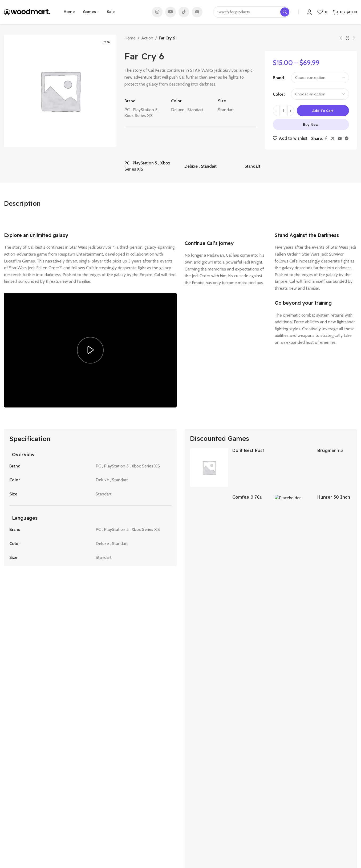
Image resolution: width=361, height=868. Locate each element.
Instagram (284, 800)
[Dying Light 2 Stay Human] (151, 693)
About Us (103, 800)
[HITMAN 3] (271, 693)
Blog (98, 826)
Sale (98, 818)
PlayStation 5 (196, 809)
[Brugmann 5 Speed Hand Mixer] (294, 467)
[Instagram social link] (157, 12)
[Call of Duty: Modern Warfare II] (30, 693)
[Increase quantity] (291, 111)
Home (130, 38)
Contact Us (104, 809)
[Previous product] (341, 38)
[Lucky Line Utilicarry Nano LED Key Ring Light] (209, 560)
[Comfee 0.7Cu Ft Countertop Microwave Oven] (209, 514)
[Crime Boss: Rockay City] (90, 693)
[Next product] (354, 38)
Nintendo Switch (199, 826)
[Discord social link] (197, 12)
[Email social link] (340, 138)
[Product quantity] (283, 111)
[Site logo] (27, 12)
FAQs (99, 835)
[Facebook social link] (326, 138)
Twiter (280, 809)
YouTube (282, 818)
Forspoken (196, 725)
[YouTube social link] (171, 12)
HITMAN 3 (255, 725)
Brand (278, 78)
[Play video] (90, 350)
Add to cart (323, 111)
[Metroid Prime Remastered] (331, 693)
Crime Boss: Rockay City (90, 725)
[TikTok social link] (184, 12)
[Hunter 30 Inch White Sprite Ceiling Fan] (294, 514)
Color (278, 94)
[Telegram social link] (347, 138)
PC (187, 800)
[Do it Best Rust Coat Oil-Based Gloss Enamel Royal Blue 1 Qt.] (209, 467)
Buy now (311, 124)
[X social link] (333, 138)
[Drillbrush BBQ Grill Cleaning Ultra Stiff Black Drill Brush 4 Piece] (294, 560)
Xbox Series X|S (198, 818)
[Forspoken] (210, 693)
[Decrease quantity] (276, 111)
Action (147, 38)
